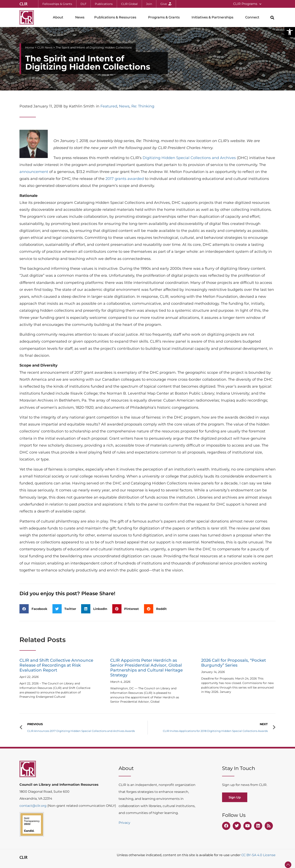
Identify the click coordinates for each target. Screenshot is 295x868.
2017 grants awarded (125, 179)
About (59, 17)
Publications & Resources (116, 17)
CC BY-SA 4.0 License (258, 855)
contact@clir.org (33, 806)
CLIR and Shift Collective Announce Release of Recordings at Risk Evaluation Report (56, 665)
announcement (34, 172)
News (80, 17)
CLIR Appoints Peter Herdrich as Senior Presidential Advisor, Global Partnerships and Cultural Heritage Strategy (146, 668)
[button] (290, 32)
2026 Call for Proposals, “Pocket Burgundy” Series (234, 663)
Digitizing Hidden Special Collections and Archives (189, 158)
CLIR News (45, 47)
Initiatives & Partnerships (213, 17)
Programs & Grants (165, 17)
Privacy (124, 823)
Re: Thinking (143, 106)
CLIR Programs (247, 4)
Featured (109, 106)
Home (30, 47)
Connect (253, 17)
